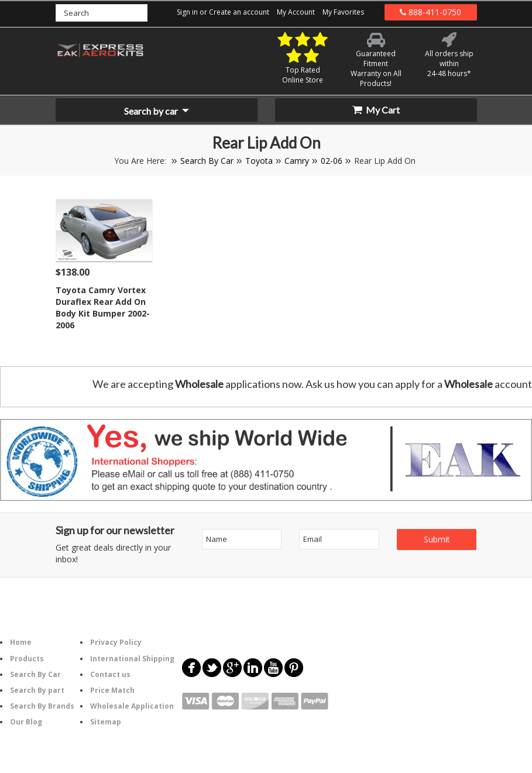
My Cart (376, 110)
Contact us (110, 674)
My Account (296, 12)
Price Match (112, 690)
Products (27, 659)
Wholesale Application (132, 706)
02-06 (332, 161)
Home (21, 642)
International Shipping (132, 659)
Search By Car (207, 161)
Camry (297, 161)
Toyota (259, 161)
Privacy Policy (116, 642)
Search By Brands (42, 706)
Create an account (239, 12)
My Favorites (343, 12)
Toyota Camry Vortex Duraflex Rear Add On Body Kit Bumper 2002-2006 (103, 308)
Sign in (187, 12)
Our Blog (26, 722)
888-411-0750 (430, 12)
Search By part (37, 690)
